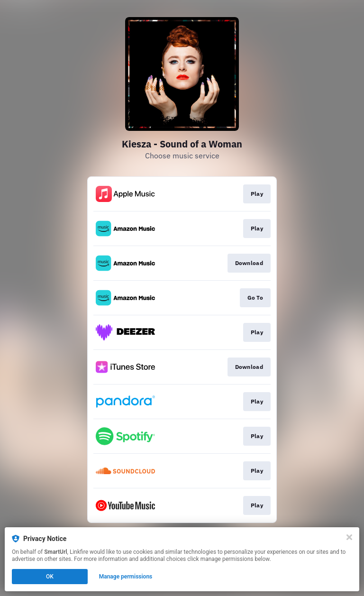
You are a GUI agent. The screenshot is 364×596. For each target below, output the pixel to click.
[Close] (349, 537)
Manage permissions (126, 577)
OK (50, 577)
